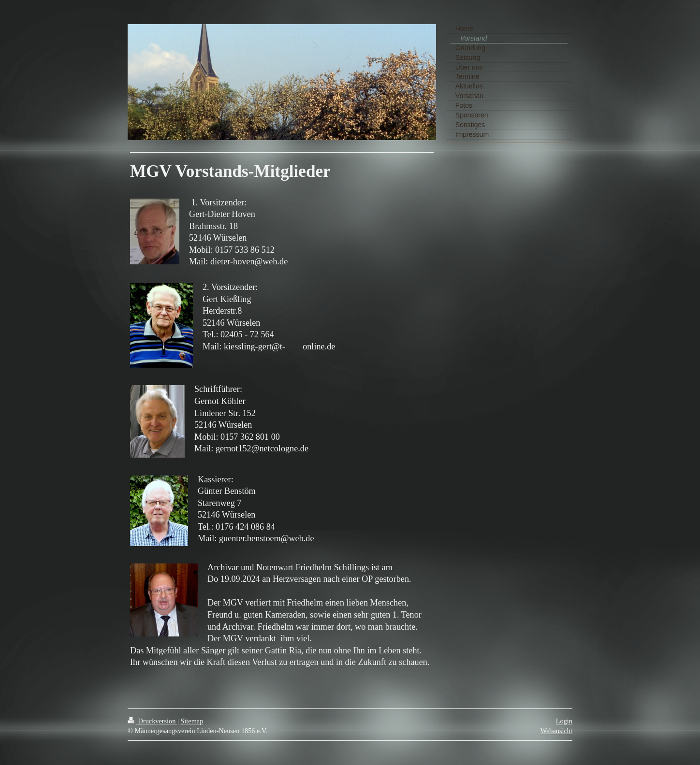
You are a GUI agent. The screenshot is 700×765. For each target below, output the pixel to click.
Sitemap (192, 721)
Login (564, 721)
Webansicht (556, 731)
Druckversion (153, 721)
